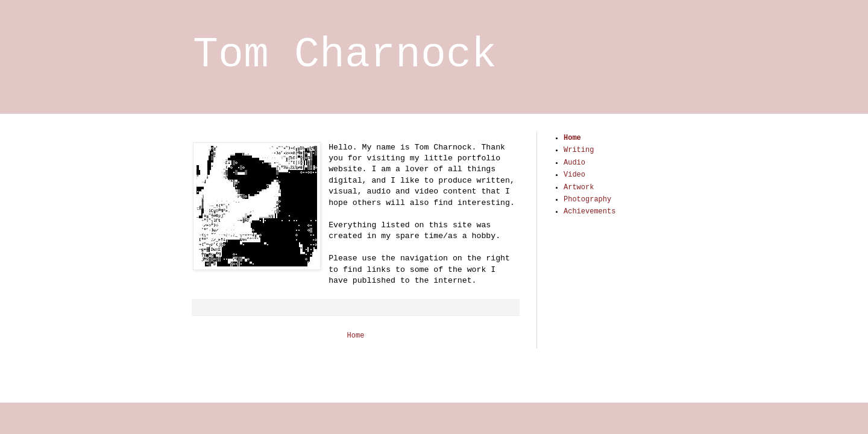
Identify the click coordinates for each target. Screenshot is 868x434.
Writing (579, 150)
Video (574, 175)
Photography (587, 200)
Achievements (590, 212)
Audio (574, 163)
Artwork (579, 187)
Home (356, 336)
